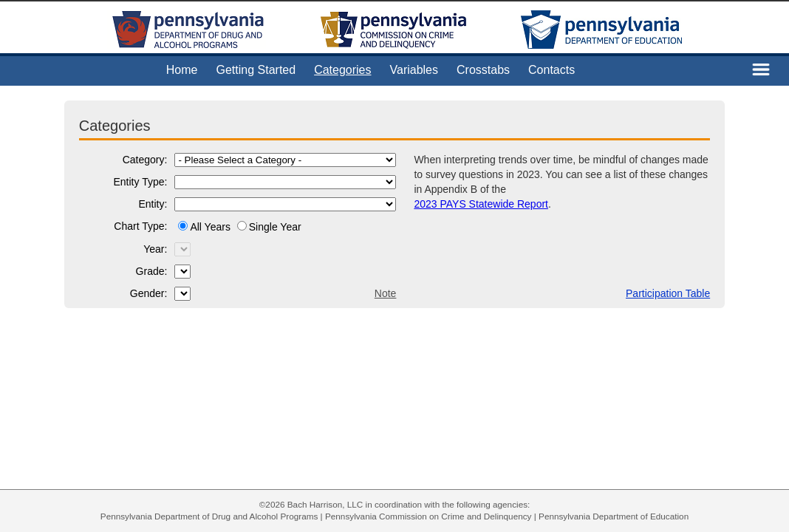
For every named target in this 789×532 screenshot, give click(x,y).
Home (182, 70)
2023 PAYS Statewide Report (481, 204)
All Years (211, 227)
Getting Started (256, 70)
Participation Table (668, 293)
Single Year (275, 227)
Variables (414, 70)
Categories (342, 70)
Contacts (551, 70)
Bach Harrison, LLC (325, 504)
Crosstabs (483, 70)
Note (386, 293)
